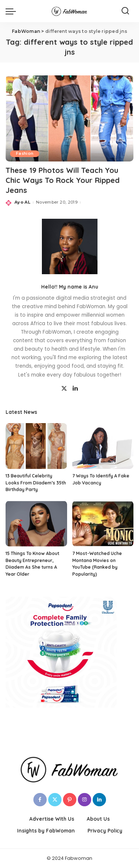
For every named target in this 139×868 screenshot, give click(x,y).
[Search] (125, 11)
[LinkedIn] (75, 389)
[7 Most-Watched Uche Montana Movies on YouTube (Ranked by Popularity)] (103, 524)
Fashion (25, 154)
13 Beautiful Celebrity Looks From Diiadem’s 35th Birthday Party (36, 483)
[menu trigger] (13, 11)
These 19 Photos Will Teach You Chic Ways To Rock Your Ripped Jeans (63, 180)
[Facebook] (40, 800)
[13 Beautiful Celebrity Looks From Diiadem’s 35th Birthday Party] (36, 446)
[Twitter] (64, 389)
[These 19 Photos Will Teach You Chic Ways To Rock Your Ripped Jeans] (69, 118)
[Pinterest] (70, 800)
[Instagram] (85, 800)
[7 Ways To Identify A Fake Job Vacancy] (103, 446)
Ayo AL (22, 202)
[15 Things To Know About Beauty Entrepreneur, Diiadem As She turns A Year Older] (36, 524)
